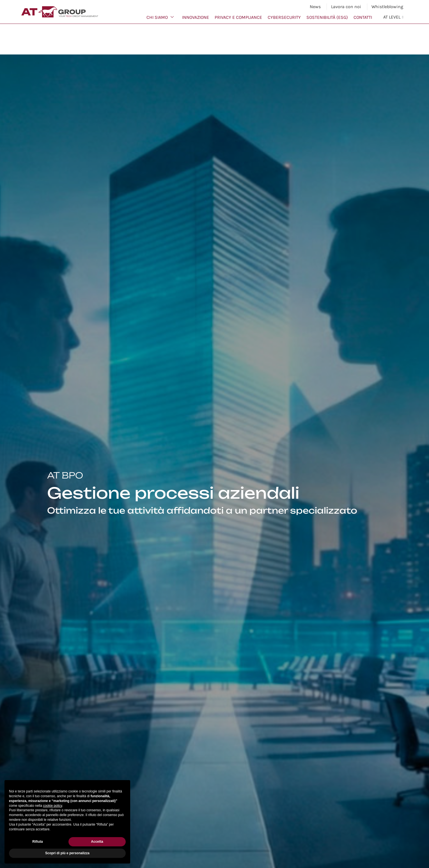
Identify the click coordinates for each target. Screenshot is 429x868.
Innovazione (196, 17)
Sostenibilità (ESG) (327, 17)
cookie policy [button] (52, 806)
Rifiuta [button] (37, 842)
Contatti (363, 17)
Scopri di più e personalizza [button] (67, 853)
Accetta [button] (97, 842)
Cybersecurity (284, 17)
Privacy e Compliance (238, 17)
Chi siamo (160, 17)
